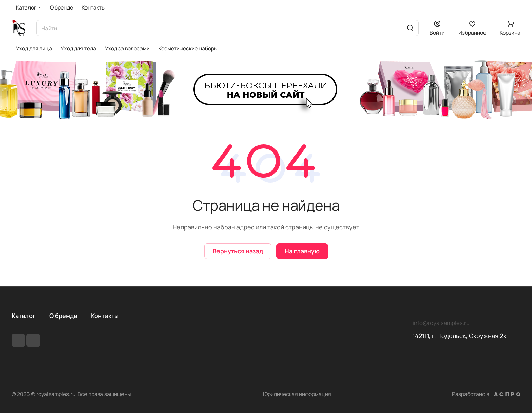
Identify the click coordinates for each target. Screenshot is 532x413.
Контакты (105, 316)
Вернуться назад (238, 251)
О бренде (63, 316)
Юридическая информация (297, 394)
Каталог (24, 316)
